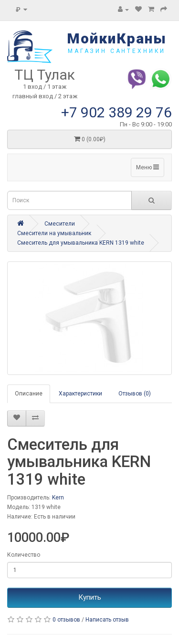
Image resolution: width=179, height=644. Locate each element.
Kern (58, 498)
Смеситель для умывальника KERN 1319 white (81, 243)
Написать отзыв (107, 620)
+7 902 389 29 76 (116, 112)
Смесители (60, 224)
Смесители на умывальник (54, 233)
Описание (29, 394)
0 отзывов (66, 620)
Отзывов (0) (135, 394)
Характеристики (80, 394)
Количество (24, 555)
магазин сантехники (117, 51)
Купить (90, 597)
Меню (147, 167)
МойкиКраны (117, 38)
